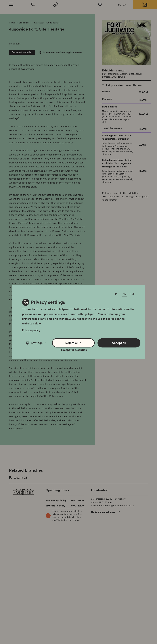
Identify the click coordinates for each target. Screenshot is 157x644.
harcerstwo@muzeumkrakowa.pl (116, 506)
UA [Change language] (132, 294)
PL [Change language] (117, 294)
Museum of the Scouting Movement (63, 52)
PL (120, 5)
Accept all (119, 343)
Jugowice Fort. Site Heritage (47, 23)
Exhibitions (24, 23)
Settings (36, 343)
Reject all (73, 343)
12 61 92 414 (105, 502)
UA (125, 5)
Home (12, 23)
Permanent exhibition (22, 52)
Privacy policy (31, 330)
